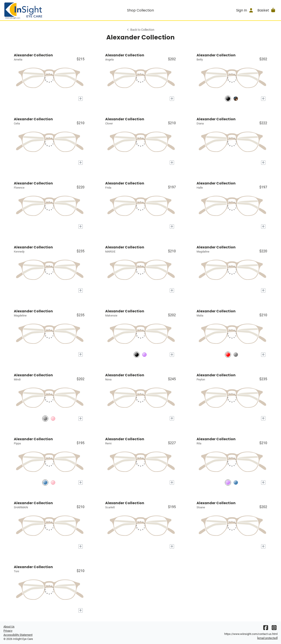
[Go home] (38, 10)
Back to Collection (140, 30)
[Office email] (267, 638)
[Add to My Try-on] (81, 99)
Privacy (8, 631)
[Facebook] (266, 629)
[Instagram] (274, 629)
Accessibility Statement (18, 635)
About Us (9, 627)
